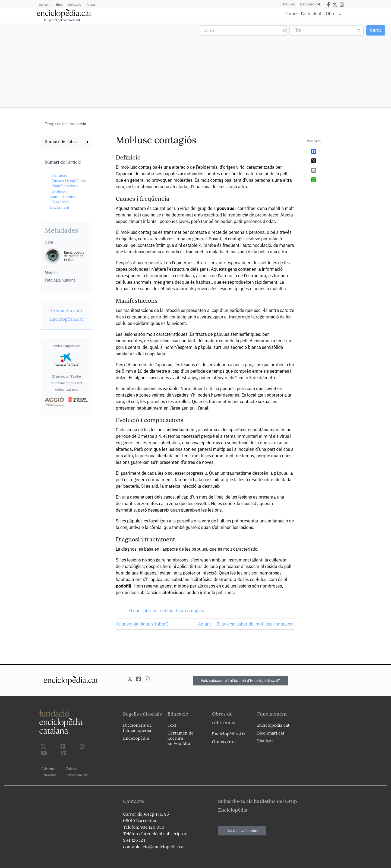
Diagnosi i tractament (60, 205)
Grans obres (224, 742)
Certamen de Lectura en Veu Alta (181, 738)
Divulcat (289, 4)
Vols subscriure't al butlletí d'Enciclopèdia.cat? (241, 681)
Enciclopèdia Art (229, 734)
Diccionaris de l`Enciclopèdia (137, 728)
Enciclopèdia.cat (273, 725)
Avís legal (48, 768)
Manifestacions (65, 186)
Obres (332, 13)
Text (172, 725)
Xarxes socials (77, 775)
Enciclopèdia (136, 738)
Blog (59, 4)
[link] (67, 142)
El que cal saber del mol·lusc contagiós (166, 611)
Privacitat (49, 775)
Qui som (45, 4)
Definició (59, 175)
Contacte (74, 4)
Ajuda (91, 4)
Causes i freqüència (68, 181)
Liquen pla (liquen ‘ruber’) (142, 624)
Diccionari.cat (310, 4)
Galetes (71, 768)
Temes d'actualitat (304, 14)
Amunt (204, 624)
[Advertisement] (98, 65)
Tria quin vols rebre (242, 831)
